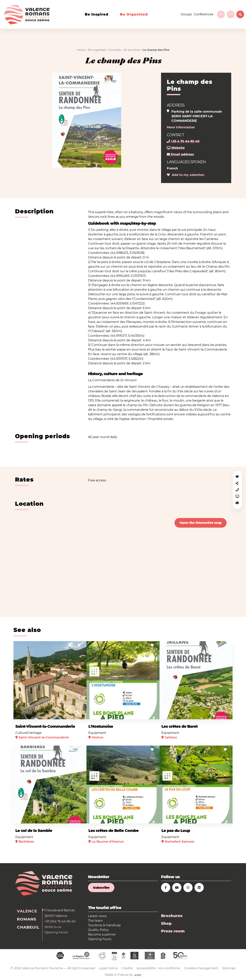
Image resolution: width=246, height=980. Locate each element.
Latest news (97, 916)
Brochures (172, 916)
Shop (166, 923)
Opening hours (56, 932)
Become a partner (102, 934)
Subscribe (101, 888)
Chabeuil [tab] (28, 927)
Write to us (53, 927)
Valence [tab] (27, 911)
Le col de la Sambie (34, 831)
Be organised (134, 14)
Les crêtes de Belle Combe (113, 831)
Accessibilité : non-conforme (158, 968)
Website (176, 148)
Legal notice (108, 968)
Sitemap (229, 968)
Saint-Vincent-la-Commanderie (45, 726)
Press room (173, 931)
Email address (180, 154)
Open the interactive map (201, 523)
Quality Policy (98, 930)
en (231, 14)
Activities (115, 50)
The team (95, 921)
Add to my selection (186, 175)
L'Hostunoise (101, 726)
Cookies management (201, 968)
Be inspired (97, 14)
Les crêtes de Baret (180, 726)
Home (81, 50)
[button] (22, 120)
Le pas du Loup (176, 831)
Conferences (204, 14)
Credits (127, 968)
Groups (186, 14)
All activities (132, 50)
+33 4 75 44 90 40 (183, 141)
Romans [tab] (27, 919)
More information (181, 127)
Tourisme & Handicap (104, 925)
